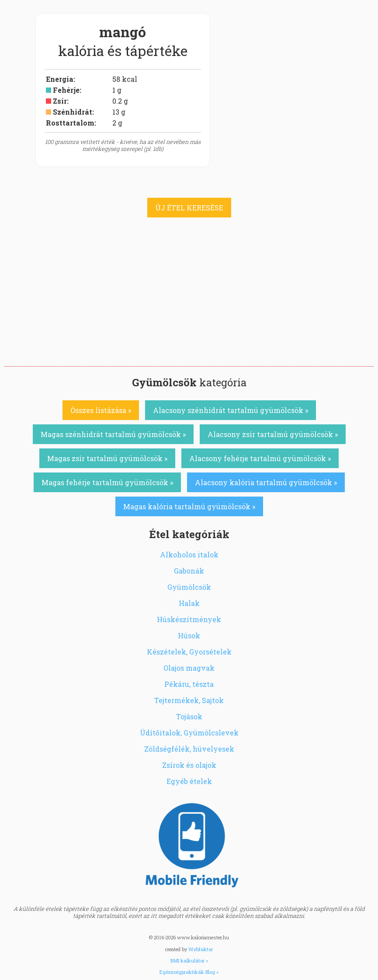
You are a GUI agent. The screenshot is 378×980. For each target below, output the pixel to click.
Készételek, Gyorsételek (189, 652)
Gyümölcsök (189, 587)
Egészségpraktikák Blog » (189, 972)
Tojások (189, 716)
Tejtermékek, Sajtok (189, 700)
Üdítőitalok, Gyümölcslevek (189, 733)
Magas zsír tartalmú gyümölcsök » (107, 458)
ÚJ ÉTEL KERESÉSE (189, 208)
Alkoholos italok (189, 555)
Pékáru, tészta (189, 684)
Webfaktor (201, 949)
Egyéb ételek (189, 781)
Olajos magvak (189, 668)
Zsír (60, 101)
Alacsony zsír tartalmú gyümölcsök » (273, 434)
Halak (189, 603)
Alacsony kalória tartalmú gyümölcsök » (266, 482)
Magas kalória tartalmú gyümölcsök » (189, 506)
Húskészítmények (189, 619)
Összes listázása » (101, 410)
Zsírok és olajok (189, 765)
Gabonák (189, 571)
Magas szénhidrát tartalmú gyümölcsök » (113, 434)
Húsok (189, 635)
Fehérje (66, 90)
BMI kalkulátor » (189, 961)
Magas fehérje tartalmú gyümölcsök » (107, 482)
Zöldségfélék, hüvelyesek (189, 749)
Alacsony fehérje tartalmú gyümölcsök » (260, 458)
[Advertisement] (189, 301)
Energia (60, 79)
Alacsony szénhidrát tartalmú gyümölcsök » (231, 410)
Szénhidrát (73, 112)
